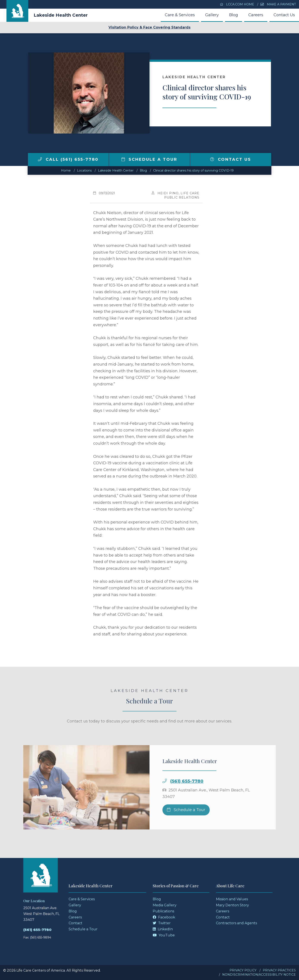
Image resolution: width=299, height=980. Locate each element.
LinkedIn (163, 929)
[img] (40, 159)
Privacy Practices (279, 970)
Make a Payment (278, 4)
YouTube (164, 935)
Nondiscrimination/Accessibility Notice (259, 975)
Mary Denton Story (232, 905)
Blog (234, 15)
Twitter (162, 923)
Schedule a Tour (149, 159)
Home (66, 170)
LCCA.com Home (237, 4)
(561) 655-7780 (187, 794)
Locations (84, 170)
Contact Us (284, 15)
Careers (256, 15)
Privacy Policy (243, 970)
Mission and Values (232, 899)
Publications (163, 911)
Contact (76, 923)
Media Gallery (165, 905)
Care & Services (180, 15)
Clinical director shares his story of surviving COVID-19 (193, 170)
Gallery (212, 15)
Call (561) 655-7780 (68, 159)
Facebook (164, 917)
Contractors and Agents (236, 923)
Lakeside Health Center (61, 15)
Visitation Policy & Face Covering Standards (149, 27)
